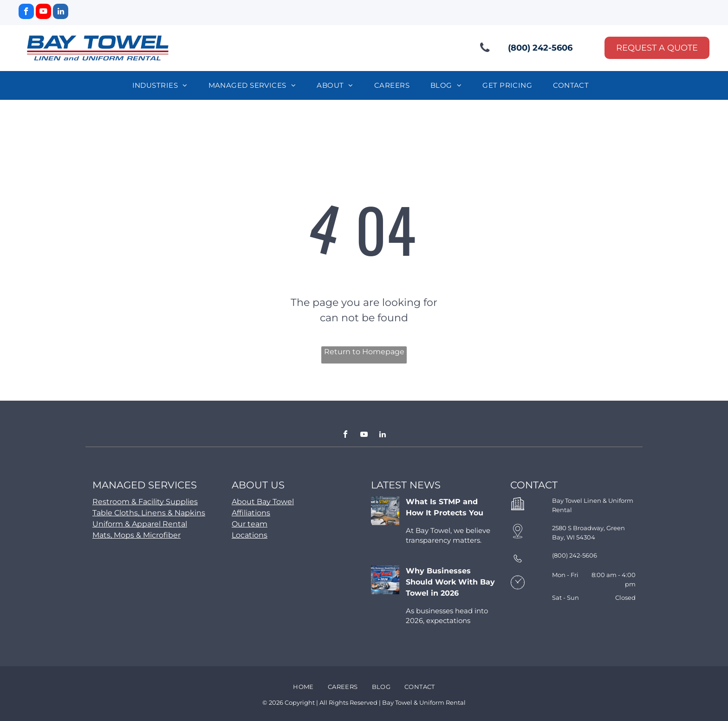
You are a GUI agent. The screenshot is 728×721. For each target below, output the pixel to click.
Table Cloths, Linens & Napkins (149, 513)
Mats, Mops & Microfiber (136, 535)
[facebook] (26, 13)
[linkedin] (61, 13)
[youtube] (43, 13)
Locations (250, 535)
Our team (250, 524)
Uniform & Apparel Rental (140, 524)
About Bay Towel (263, 502)
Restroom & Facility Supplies (145, 502)
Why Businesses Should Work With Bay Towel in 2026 (450, 582)
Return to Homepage (364, 352)
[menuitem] (163, 86)
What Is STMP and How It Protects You (445, 507)
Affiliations (251, 513)
